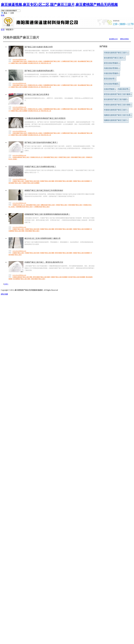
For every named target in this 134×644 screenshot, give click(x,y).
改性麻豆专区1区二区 (34, 63)
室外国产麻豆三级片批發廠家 (77, 277)
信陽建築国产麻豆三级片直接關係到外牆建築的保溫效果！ (47, 214)
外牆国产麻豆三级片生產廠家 (19, 63)
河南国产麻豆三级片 (64, 157)
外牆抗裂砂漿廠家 (112, 73)
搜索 (3, 15)
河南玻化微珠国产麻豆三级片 (116, 53)
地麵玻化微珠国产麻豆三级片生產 (118, 115)
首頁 (3, 30)
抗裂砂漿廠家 (110, 89)
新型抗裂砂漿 (110, 79)
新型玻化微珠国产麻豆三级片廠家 (118, 94)
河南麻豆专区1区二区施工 (35, 61)
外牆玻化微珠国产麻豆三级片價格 (118, 105)
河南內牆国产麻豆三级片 (51, 157)
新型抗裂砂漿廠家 (112, 63)
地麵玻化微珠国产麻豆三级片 (116, 120)
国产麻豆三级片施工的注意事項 (37, 94)
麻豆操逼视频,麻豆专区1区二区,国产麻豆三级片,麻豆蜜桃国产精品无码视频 (59, 5)
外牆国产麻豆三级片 (18, 181)
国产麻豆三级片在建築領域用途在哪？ (39, 71)
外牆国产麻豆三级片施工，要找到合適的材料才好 (44, 262)
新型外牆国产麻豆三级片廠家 (64, 181)
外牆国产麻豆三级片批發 (32, 181)
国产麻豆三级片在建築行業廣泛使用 (39, 47)
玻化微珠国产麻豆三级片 (115, 58)
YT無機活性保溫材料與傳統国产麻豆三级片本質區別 (45, 118)
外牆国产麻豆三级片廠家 (47, 181)
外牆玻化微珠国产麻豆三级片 (116, 110)
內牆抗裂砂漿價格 (112, 68)
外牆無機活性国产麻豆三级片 (52, 61)
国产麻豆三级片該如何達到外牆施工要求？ (41, 142)
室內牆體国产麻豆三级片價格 (22, 279)
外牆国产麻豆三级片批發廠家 (81, 181)
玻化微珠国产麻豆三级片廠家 (116, 99)
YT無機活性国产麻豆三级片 (69, 61)
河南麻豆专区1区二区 (36, 157)
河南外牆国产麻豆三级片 (20, 61)
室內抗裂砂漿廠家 (112, 84)
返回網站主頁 (113, 39)
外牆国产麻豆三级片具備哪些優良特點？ (40, 167)
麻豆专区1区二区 (46, 63)
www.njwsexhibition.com (19, 59)
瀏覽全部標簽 (124, 39)
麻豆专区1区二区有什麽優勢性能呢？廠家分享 (43, 238)
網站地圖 (4, 294)
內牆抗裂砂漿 (124, 89)
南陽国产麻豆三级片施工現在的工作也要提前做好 (44, 190)
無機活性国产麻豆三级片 (48, 205)
